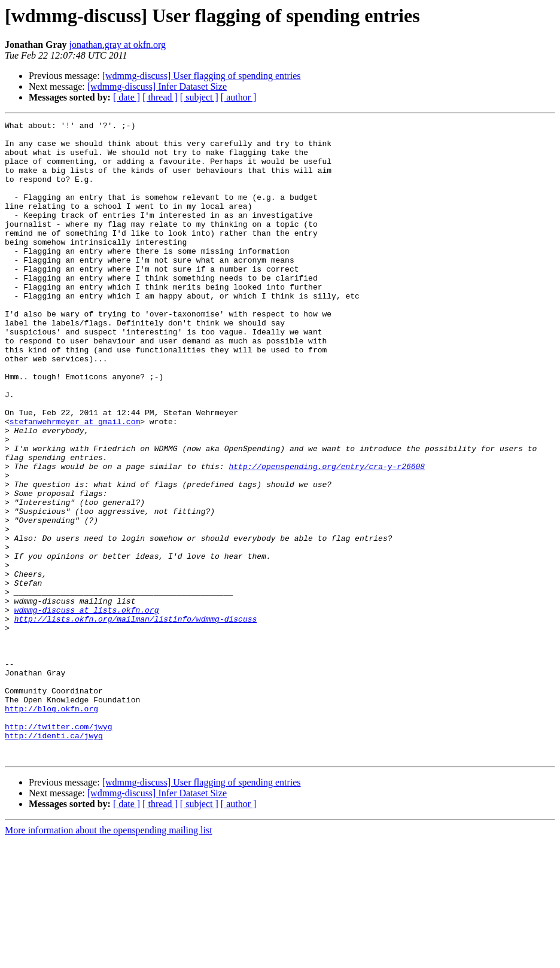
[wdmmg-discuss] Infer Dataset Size (157, 86)
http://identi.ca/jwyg (54, 859)
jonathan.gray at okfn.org (118, 45)
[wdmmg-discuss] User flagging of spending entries (202, 76)
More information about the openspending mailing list (109, 958)
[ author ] (239, 97)
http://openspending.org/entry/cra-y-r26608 (327, 536)
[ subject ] (199, 97)
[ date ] (127, 97)
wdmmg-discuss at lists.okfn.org (87, 708)
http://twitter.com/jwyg (58, 848)
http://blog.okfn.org (51, 827)
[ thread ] (160, 97)
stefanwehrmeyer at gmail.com (75, 482)
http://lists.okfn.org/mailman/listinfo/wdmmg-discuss (136, 719)
